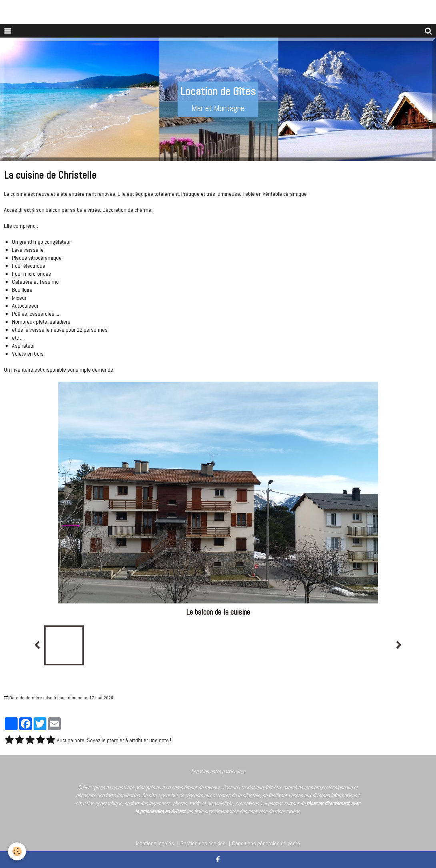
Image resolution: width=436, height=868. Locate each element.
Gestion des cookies (203, 843)
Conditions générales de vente (266, 843)
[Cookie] (17, 851)
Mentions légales (155, 843)
